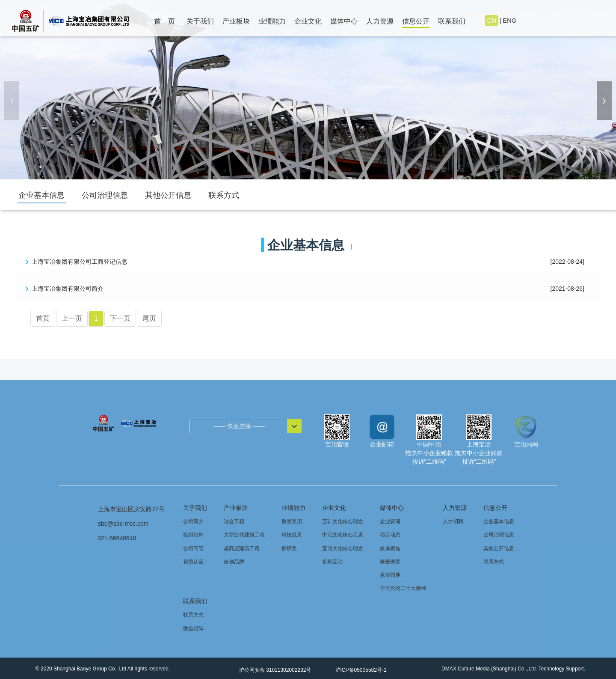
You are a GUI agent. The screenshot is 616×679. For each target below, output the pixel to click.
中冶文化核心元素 (343, 535)
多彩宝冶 (332, 562)
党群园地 (390, 575)
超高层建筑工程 (242, 548)
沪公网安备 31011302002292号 (274, 670)
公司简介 (193, 521)
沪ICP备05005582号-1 (360, 670)
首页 (43, 318)
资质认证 (193, 562)
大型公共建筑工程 (244, 535)
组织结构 (193, 535)
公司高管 (193, 548)
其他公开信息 (168, 195)
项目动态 (390, 535)
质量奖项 (292, 521)
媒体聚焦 (390, 548)
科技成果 (292, 535)
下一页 (120, 318)
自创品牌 (234, 562)
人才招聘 (453, 521)
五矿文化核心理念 (343, 521)
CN (492, 20)
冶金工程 (234, 521)
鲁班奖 (289, 548)
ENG (509, 20)
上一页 (72, 318)
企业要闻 (390, 521)
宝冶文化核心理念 (343, 548)
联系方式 (224, 195)
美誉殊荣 (390, 562)
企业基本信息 (41, 195)
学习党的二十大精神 (403, 588)
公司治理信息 (105, 195)
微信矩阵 (193, 628)
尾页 (149, 318)
